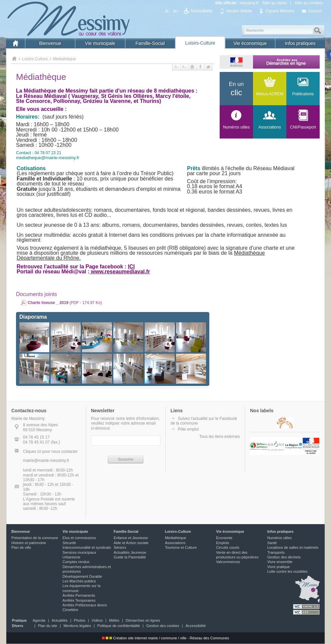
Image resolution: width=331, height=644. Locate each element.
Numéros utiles (279, 538)
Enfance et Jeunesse (131, 538)
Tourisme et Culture (181, 547)
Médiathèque (64, 59)
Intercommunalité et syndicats (87, 547)
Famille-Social (150, 43)
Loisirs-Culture (200, 43)
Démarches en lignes (143, 620)
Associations (175, 543)
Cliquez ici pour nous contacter (50, 452)
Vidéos (97, 620)
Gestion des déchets (284, 557)
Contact (315, 11)
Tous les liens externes (219, 437)
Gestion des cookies (163, 626)
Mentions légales (77, 626)
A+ (176, 11)
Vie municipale (100, 43)
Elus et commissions (79, 538)
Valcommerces (228, 562)
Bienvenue (50, 43)
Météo (114, 620)
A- (167, 11)
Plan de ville (21, 547)
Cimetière (70, 610)
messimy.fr (249, 3)
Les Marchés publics (79, 581)
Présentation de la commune (35, 538)
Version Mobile (239, 11)
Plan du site (47, 626)
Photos (80, 620)
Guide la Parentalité (130, 557)
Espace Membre (280, 11)
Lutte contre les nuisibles (287, 571)
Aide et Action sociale (131, 543)
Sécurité (69, 543)
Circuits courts (228, 547)
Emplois (222, 543)
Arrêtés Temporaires (79, 600)
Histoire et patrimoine (29, 543)
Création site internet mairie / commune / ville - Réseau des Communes (165, 638)
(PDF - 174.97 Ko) (65, 303)
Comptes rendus (76, 562)
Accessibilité (202, 11)
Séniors (120, 547)
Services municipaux (79, 552)
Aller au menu (274, 3)
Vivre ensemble (280, 562)
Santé (272, 543)
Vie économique (250, 43)
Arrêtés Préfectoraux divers (85, 605)
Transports (276, 552)
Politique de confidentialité (119, 626)
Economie (224, 538)
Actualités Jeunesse (130, 552)
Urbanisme (71, 557)
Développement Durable (82, 576)
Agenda (39, 620)
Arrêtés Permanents (79, 595)
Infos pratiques (300, 43)
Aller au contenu (309, 3)
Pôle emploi (188, 429)
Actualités (60, 620)
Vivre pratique (279, 567)
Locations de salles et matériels (293, 547)
